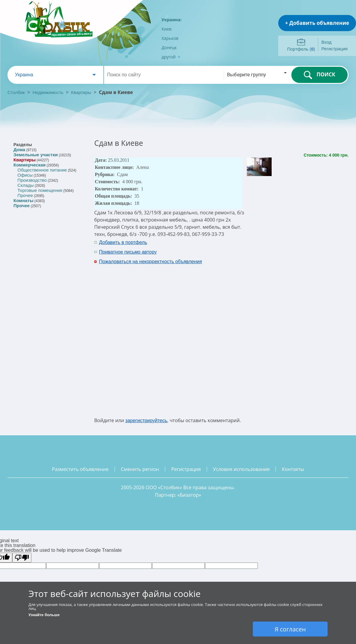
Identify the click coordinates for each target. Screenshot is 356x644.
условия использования (241, 469)
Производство (32, 180)
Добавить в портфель (123, 242)
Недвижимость (48, 92)
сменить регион (140, 469)
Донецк (169, 47)
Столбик (16, 92)
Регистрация (334, 49)
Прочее (25, 195)
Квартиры (81, 92)
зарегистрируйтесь (146, 421)
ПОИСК (319, 75)
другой (171, 57)
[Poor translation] (22, 558)
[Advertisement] (280, 328)
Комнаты (23, 200)
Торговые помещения (40, 190)
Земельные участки (36, 155)
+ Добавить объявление (317, 23)
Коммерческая (29, 165)
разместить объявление (80, 469)
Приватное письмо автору (128, 252)
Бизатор (189, 495)
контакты (293, 469)
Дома (19, 150)
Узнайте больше (44, 615)
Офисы (25, 175)
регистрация (186, 469)
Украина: (172, 20)
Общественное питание (42, 170)
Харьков (170, 38)
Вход (326, 42)
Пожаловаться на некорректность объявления (150, 262)
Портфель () (301, 49)
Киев (166, 29)
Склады (25, 185)
